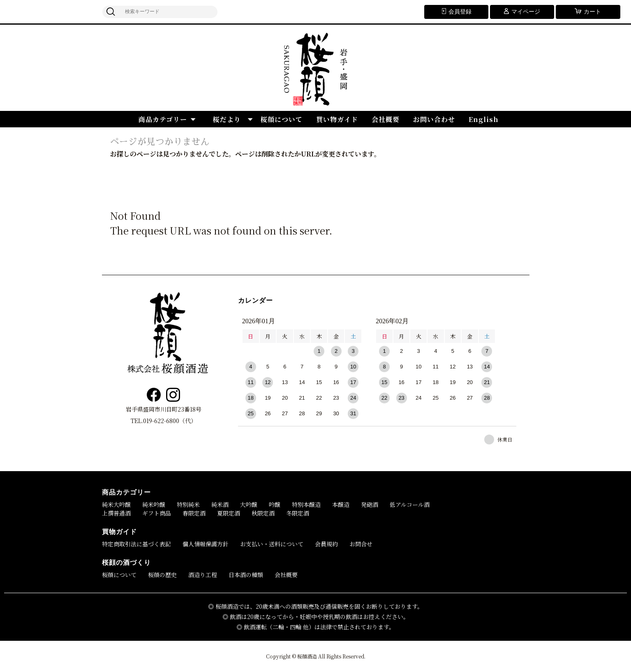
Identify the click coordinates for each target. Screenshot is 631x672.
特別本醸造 (306, 504)
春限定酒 (194, 513)
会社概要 (386, 119)
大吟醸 (249, 504)
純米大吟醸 (116, 504)
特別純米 (188, 504)
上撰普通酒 (116, 513)
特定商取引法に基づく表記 (136, 544)
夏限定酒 (229, 513)
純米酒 (220, 504)
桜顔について (282, 119)
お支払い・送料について (272, 544)
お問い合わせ (434, 119)
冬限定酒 (298, 513)
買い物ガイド (337, 119)
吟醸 (275, 504)
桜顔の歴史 (162, 575)
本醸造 (341, 504)
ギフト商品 (157, 513)
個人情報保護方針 (206, 544)
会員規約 (326, 544)
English (484, 119)
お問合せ (361, 544)
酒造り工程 (203, 575)
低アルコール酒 (410, 504)
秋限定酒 (263, 513)
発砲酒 (370, 504)
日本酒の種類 (246, 575)
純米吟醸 (154, 504)
